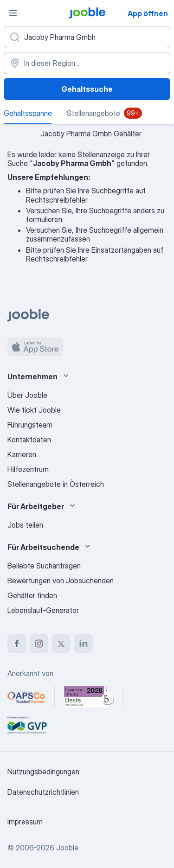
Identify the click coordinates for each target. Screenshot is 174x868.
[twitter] (61, 644)
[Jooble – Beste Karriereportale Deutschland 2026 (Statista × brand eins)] (89, 697)
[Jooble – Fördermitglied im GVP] (27, 725)
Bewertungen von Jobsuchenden (61, 581)
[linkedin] (84, 644)
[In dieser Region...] (87, 63)
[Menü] (13, 13)
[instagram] (39, 644)
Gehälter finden (32, 595)
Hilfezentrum (28, 469)
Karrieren (22, 454)
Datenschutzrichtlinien (43, 792)
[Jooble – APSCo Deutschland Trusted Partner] (26, 697)
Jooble (67, 848)
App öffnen (148, 13)
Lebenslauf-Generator (43, 610)
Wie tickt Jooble (34, 410)
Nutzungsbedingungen (43, 772)
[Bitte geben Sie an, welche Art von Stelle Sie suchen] (87, 37)
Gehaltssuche (87, 89)
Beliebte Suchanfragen (44, 566)
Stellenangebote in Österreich (56, 484)
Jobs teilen (25, 525)
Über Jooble (27, 395)
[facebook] (17, 644)
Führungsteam (30, 425)
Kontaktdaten (29, 440)
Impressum (25, 822)
